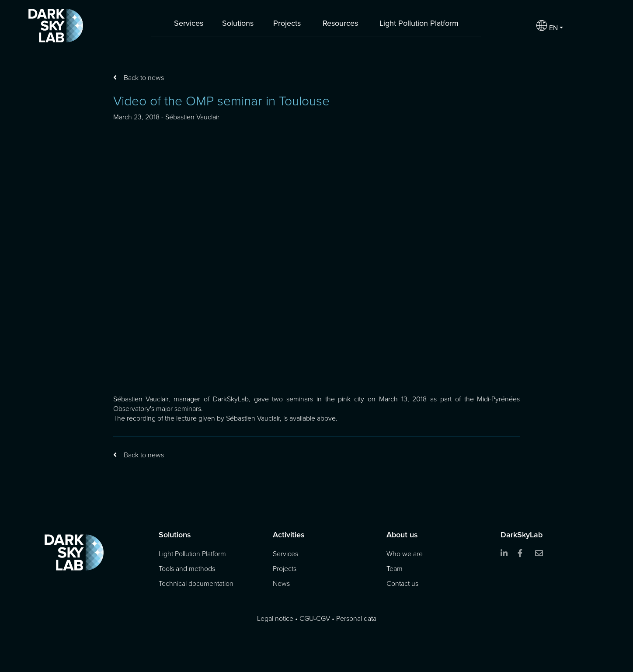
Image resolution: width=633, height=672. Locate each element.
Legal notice (275, 618)
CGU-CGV (315, 618)
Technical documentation (196, 584)
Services (189, 23)
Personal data (356, 618)
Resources (340, 23)
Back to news (144, 78)
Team (395, 569)
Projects (287, 23)
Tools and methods (187, 569)
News (281, 584)
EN (547, 26)
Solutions (238, 23)
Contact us (402, 584)
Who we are (405, 554)
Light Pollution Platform (419, 23)
